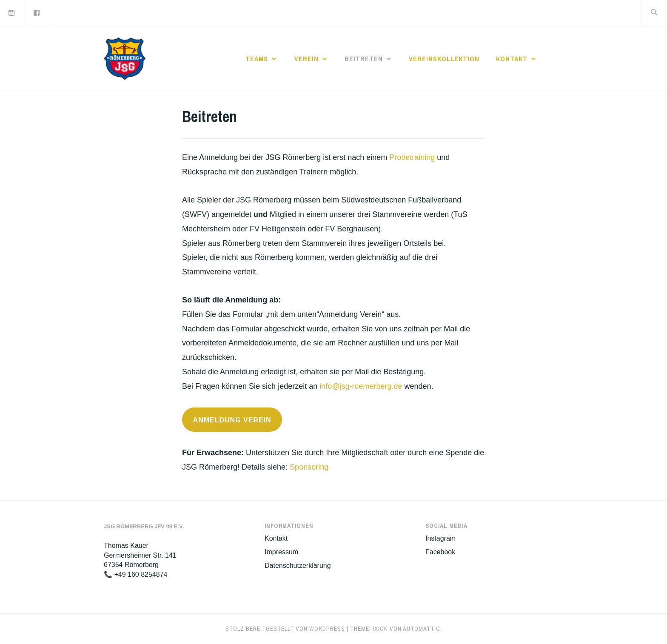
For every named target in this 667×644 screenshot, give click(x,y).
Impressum (281, 552)
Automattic (422, 629)
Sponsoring (309, 467)
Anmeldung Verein (232, 420)
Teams (257, 59)
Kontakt (512, 59)
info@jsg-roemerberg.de (361, 386)
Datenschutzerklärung (298, 566)
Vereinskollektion (444, 59)
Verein (306, 59)
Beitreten (364, 59)
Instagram (440, 538)
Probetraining (412, 157)
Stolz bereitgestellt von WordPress (285, 629)
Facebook (440, 552)
